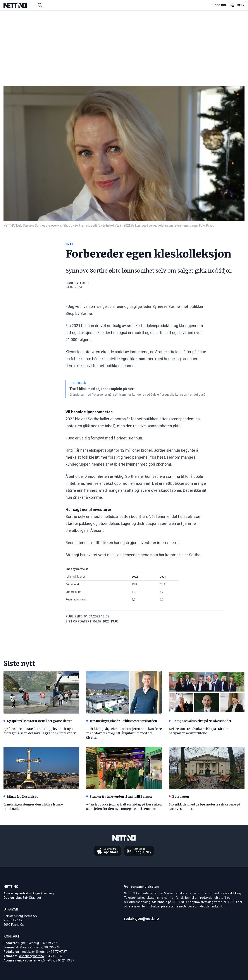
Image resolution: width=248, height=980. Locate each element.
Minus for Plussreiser (21, 797)
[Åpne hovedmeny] (237, 5)
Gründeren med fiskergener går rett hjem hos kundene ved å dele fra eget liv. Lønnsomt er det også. (138, 395)
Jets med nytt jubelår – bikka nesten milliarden (122, 721)
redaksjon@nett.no (35, 952)
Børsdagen (179, 797)
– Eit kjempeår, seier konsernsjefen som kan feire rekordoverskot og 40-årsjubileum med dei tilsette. (124, 733)
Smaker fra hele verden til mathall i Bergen (119, 797)
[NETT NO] (19, 5)
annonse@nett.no (32, 956)
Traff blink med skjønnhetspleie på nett (102, 389)
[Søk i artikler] (40, 5)
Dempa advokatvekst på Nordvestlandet (200, 721)
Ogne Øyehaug (77, 283)
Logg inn (219, 5)
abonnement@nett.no (40, 960)
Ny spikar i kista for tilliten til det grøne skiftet (38, 721)
